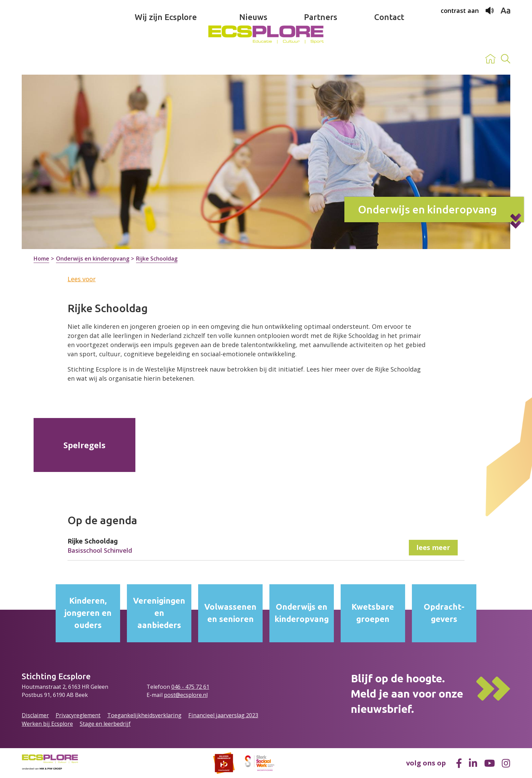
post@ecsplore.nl (186, 695)
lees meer (433, 547)
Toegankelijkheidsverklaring (144, 715)
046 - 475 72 (187, 687)
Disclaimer (35, 715)
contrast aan (460, 11)
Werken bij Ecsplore (47, 724)
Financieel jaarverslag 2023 (223, 715)
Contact (389, 59)
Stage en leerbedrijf (105, 724)
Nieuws (253, 59)
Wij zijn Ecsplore (166, 59)
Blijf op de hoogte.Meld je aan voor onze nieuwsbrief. (407, 694)
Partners (321, 59)
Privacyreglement (78, 715)
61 (206, 687)
